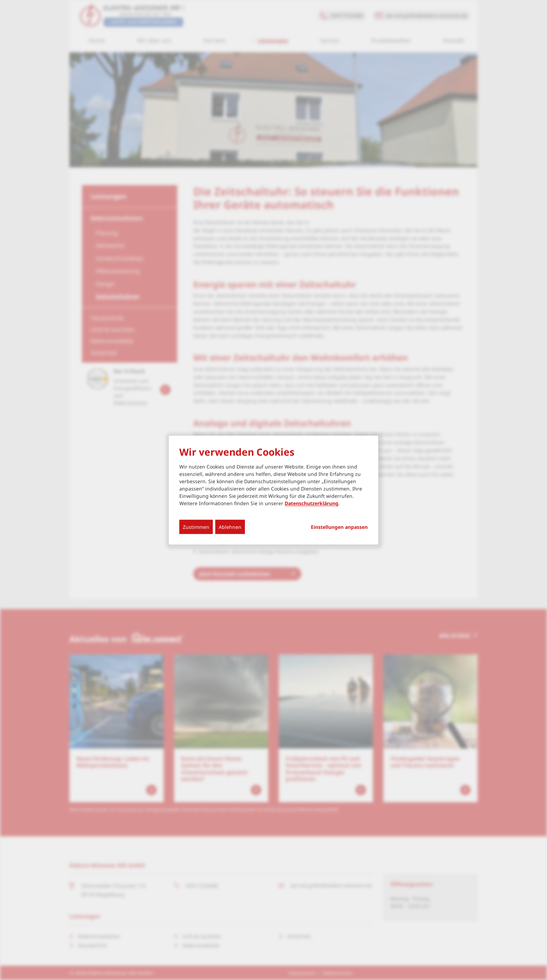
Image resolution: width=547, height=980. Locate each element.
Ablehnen (230, 527)
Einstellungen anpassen (339, 527)
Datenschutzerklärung (312, 503)
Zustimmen (196, 527)
